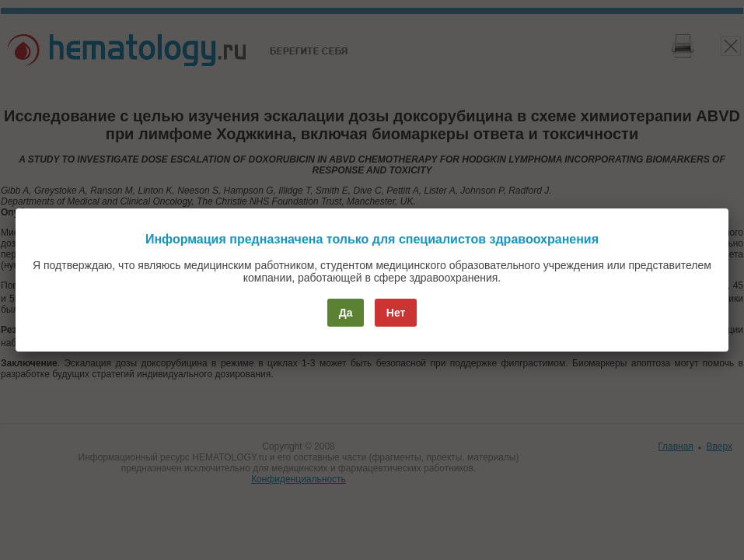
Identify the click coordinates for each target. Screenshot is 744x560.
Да (346, 313)
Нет (396, 313)
